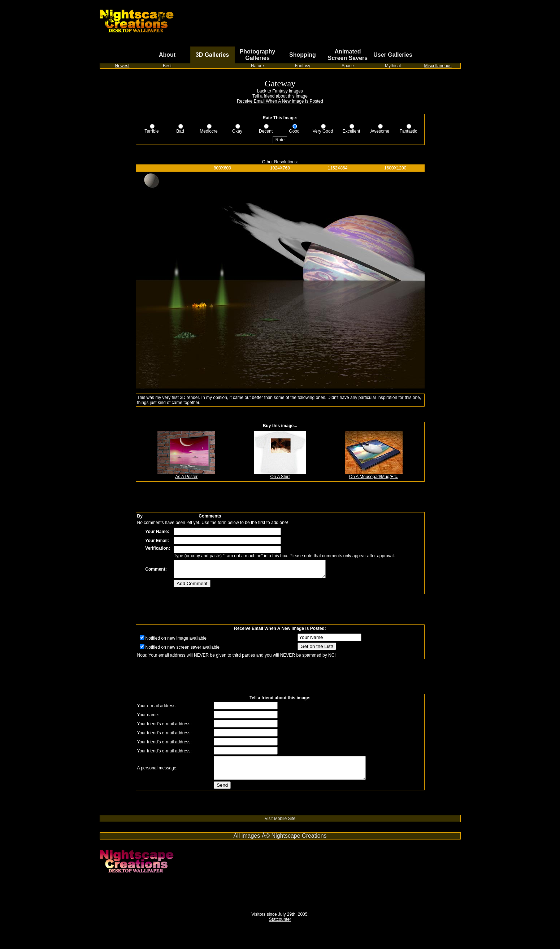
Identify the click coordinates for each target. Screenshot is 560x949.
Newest (122, 66)
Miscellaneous (438, 66)
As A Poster (186, 475)
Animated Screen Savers (348, 55)
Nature (257, 66)
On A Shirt (280, 475)
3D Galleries (212, 55)
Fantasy (303, 66)
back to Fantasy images (280, 91)
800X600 (222, 168)
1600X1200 (395, 168)
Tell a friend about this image (280, 96)
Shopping (303, 55)
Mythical (393, 66)
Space (348, 66)
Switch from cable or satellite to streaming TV (143, 820)
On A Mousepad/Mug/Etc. (374, 475)
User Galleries (393, 55)
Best (167, 66)
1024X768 (280, 168)
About (167, 55)
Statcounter (280, 927)
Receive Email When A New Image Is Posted (280, 101)
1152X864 (338, 168)
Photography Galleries (258, 55)
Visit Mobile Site (280, 826)
